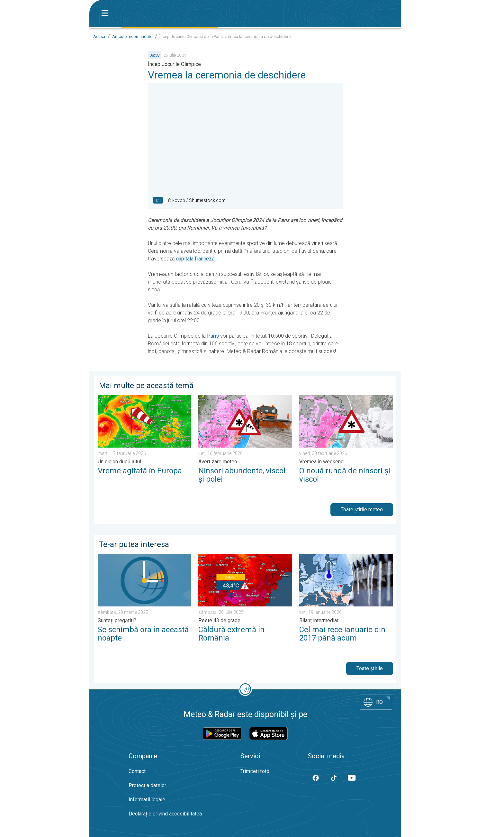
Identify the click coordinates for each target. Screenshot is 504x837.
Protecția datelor (147, 785)
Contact (137, 771)
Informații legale (147, 800)
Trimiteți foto (255, 771)
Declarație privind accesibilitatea (165, 814)
